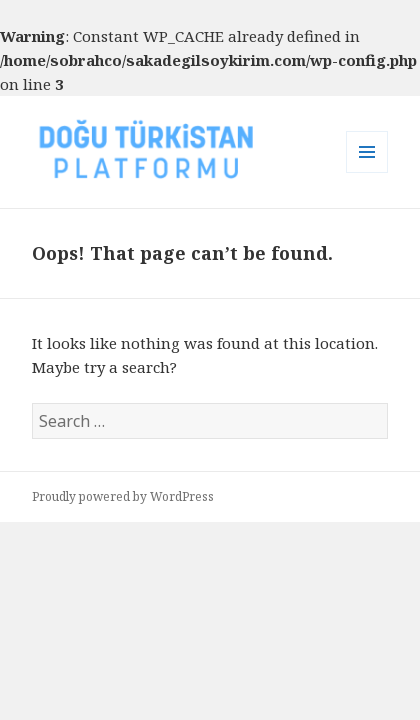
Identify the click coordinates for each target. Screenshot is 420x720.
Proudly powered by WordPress (123, 496)
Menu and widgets (367, 172)
